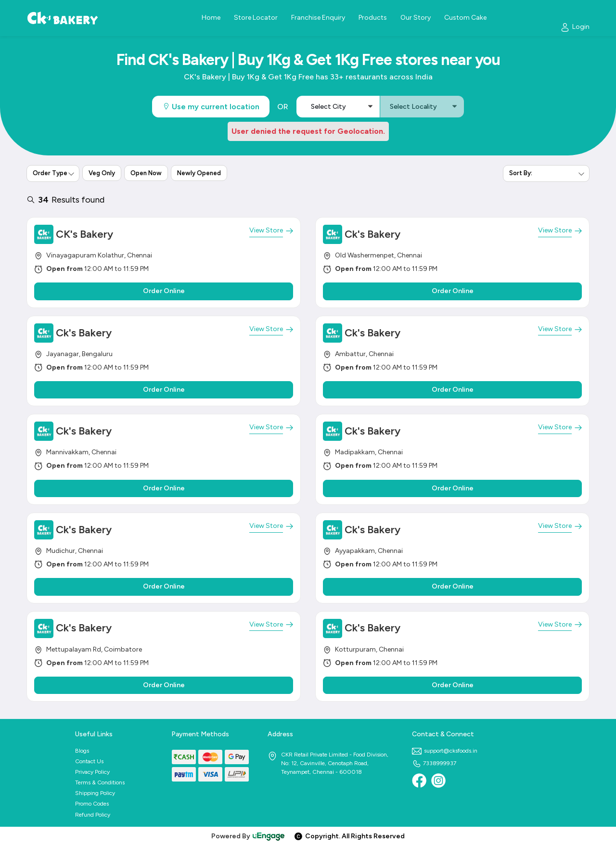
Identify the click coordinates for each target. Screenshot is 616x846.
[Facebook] (419, 781)
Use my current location (211, 107)
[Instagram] (438, 781)
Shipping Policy (95, 793)
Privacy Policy (92, 772)
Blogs (82, 751)
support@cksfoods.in (445, 751)
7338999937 (434, 763)
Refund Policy (93, 815)
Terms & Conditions (100, 782)
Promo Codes (92, 804)
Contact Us (89, 761)
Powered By (248, 836)
